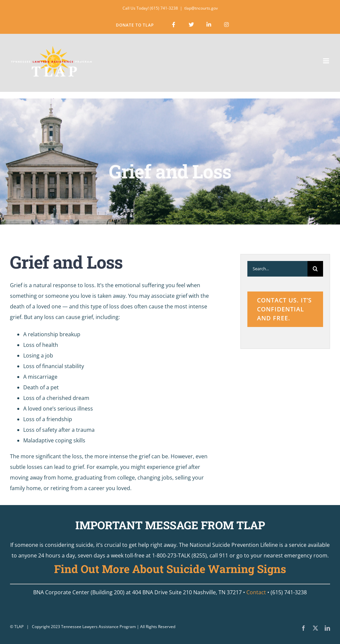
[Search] (315, 269)
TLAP (19, 627)
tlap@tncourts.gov (201, 8)
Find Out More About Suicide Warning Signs (170, 569)
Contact (256, 592)
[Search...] (277, 269)
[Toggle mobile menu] (327, 61)
